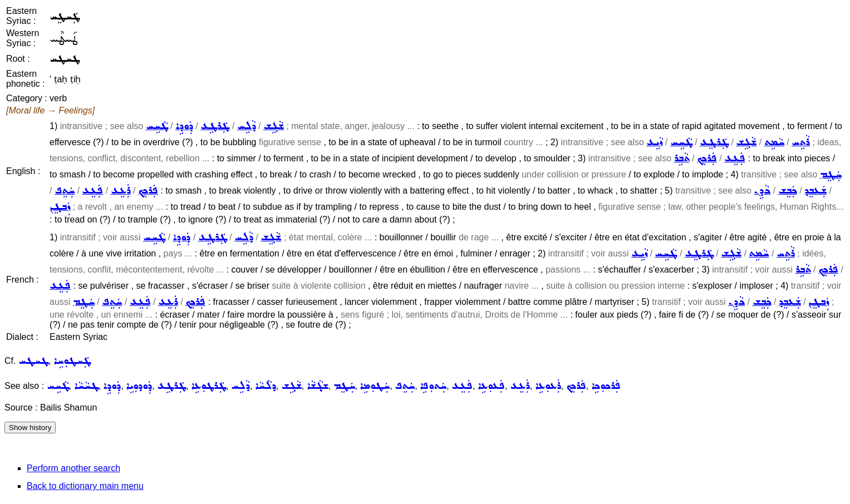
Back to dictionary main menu (85, 486)
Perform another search (73, 468)
